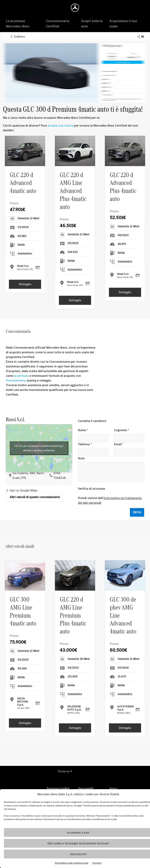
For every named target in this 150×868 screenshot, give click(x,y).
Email (119, 444)
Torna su (65, 771)
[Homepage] (75, 8)
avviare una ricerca (61, 125)
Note (81, 458)
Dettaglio (25, 284)
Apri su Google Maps (24, 490)
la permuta (21, 376)
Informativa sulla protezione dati (72, 863)
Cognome (122, 430)
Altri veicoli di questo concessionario (35, 497)
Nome (83, 430)
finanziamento (16, 380)
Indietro (17, 36)
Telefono (85, 444)
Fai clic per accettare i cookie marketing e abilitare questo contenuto (39, 448)
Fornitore (97, 863)
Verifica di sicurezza (91, 489)
